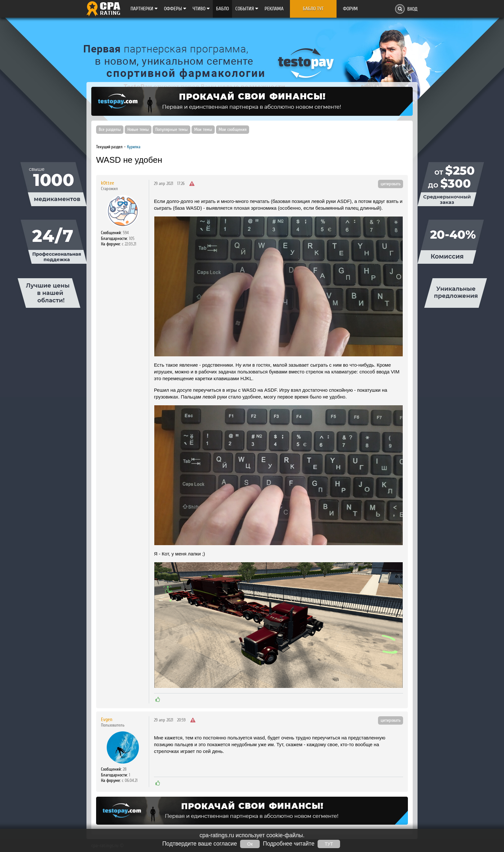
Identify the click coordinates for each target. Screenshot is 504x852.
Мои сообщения (233, 130)
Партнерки (144, 9)
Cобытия (247, 9)
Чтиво (201, 9)
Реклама (274, 9)
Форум (350, 9)
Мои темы (203, 130)
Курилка (134, 147)
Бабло (222, 9)
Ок (250, 844)
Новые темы (138, 130)
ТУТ (329, 844)
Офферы (175, 9)
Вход (412, 9)
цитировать (391, 184)
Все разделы (110, 130)
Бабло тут (313, 9)
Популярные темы (171, 130)
